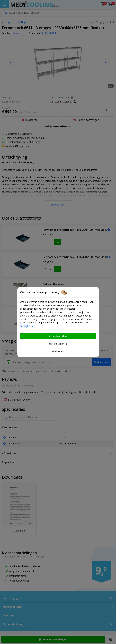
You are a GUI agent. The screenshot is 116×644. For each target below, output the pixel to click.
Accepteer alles (58, 336)
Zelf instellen (58, 344)
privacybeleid (27, 326)
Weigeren (58, 351)
